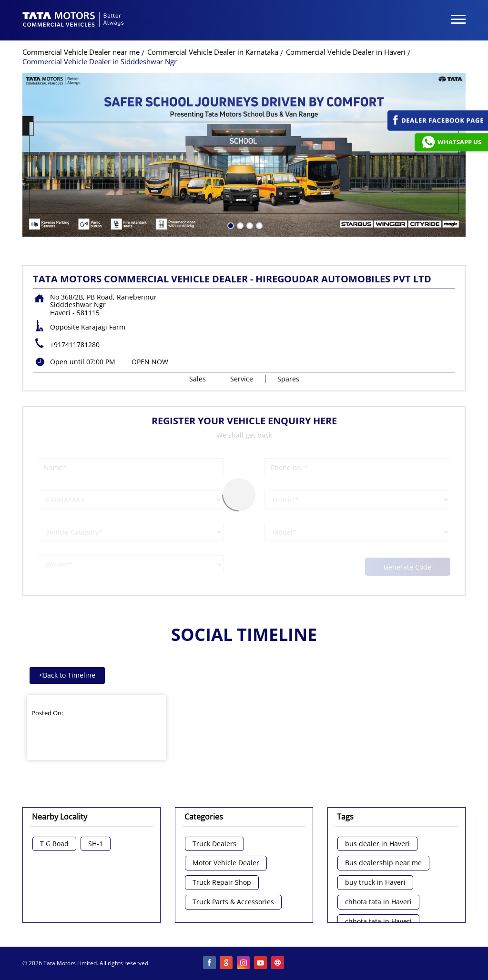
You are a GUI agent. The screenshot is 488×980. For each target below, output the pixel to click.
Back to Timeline (67, 675)
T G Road (54, 844)
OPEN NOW (150, 362)
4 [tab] (258, 225)
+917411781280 (75, 345)
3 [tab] (249, 225)
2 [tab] (239, 225)
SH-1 (96, 844)
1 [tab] (230, 225)
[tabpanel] (244, 155)
